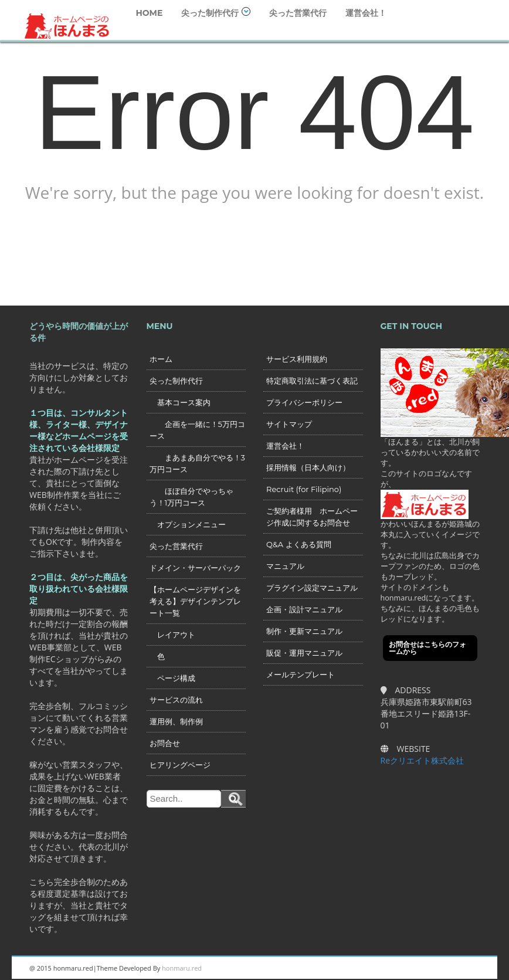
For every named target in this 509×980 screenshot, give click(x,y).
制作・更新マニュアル (304, 631)
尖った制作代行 (216, 13)
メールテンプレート (301, 674)
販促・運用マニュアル (304, 653)
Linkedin (386, 968)
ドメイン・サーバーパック (195, 568)
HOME (149, 13)
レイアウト (172, 635)
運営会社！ (366, 13)
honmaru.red (182, 968)
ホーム (161, 359)
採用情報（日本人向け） (308, 467)
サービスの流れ (176, 700)
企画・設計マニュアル (304, 609)
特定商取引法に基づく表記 (312, 381)
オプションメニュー (188, 524)
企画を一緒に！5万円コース (197, 430)
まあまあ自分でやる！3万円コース (197, 463)
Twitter (439, 968)
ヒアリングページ (180, 765)
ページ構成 (172, 678)
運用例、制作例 (176, 721)
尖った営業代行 (298, 13)
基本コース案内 (180, 402)
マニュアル (285, 566)
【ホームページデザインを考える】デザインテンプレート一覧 (195, 601)
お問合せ (165, 743)
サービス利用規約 (297, 359)
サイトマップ (289, 424)
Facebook (465, 968)
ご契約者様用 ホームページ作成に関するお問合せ (312, 517)
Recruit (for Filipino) (304, 489)
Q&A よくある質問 (299, 544)
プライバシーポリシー (304, 402)
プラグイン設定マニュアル (312, 588)
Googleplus (412, 968)
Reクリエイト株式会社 (423, 760)
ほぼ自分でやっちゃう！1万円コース (191, 497)
